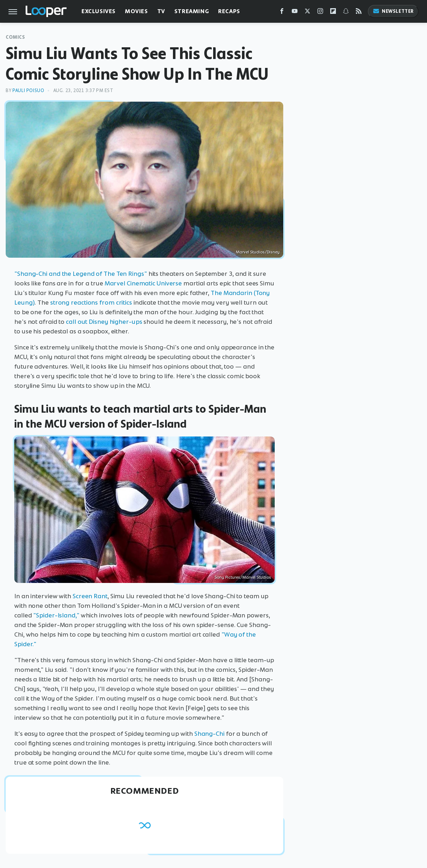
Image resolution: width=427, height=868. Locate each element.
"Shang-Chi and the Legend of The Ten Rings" (81, 274)
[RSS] (359, 13)
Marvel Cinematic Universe (143, 283)
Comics (15, 37)
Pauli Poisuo (28, 90)
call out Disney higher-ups (104, 322)
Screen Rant (90, 596)
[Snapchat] (346, 13)
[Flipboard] (333, 13)
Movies (136, 11)
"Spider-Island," (56, 615)
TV (161, 11)
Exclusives (99, 11)
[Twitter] (307, 13)
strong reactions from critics (91, 302)
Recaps (229, 11)
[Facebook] (282, 13)
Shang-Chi (209, 734)
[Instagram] (320, 13)
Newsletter (393, 11)
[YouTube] (295, 13)
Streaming (192, 11)
